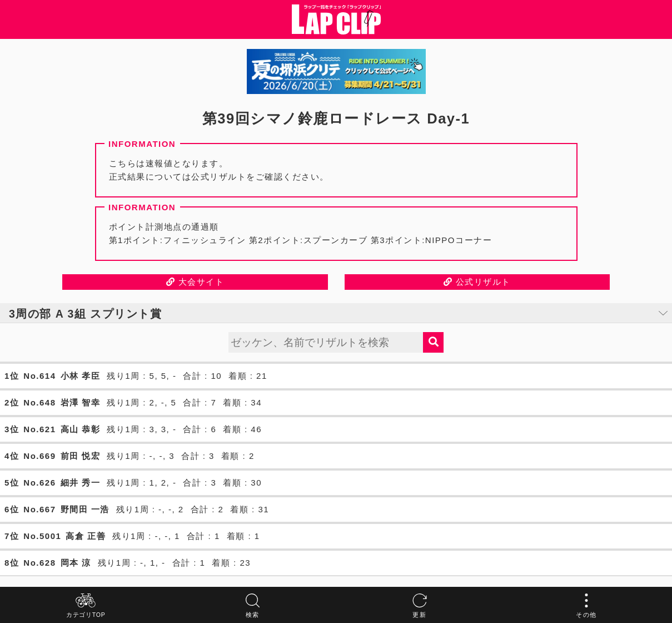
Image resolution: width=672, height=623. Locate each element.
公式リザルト (477, 282)
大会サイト (195, 282)
